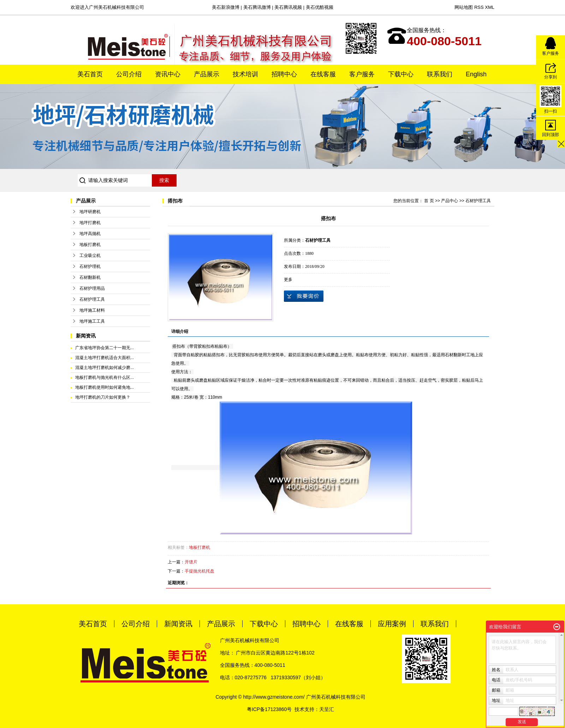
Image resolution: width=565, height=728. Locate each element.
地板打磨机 (90, 245)
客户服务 (362, 74)
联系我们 (440, 74)
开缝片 (191, 562)
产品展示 (207, 74)
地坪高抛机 (90, 234)
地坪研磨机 (90, 212)
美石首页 (90, 74)
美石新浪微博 (226, 7)
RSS (479, 7)
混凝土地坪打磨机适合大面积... (105, 358)
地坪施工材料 (92, 310)
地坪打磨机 (90, 223)
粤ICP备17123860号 (269, 709)
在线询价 (304, 296)
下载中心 (401, 74)
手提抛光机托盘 (200, 571)
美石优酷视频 (320, 7)
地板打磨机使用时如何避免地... (105, 387)
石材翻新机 (90, 277)
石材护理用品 (92, 288)
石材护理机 (90, 266)
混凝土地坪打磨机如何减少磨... (105, 368)
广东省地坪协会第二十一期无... (105, 348)
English (476, 74)
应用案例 (392, 624)
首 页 (429, 201)
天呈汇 (327, 709)
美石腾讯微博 (257, 7)
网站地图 (464, 7)
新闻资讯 (178, 624)
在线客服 (323, 74)
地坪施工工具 (92, 321)
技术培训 (245, 74)
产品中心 (450, 201)
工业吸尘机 (90, 256)
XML (490, 7)
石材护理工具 (92, 299)
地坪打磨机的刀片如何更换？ (103, 397)
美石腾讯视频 (288, 7)
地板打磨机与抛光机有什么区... (105, 377)
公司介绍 (129, 74)
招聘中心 (284, 74)
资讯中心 (168, 74)
